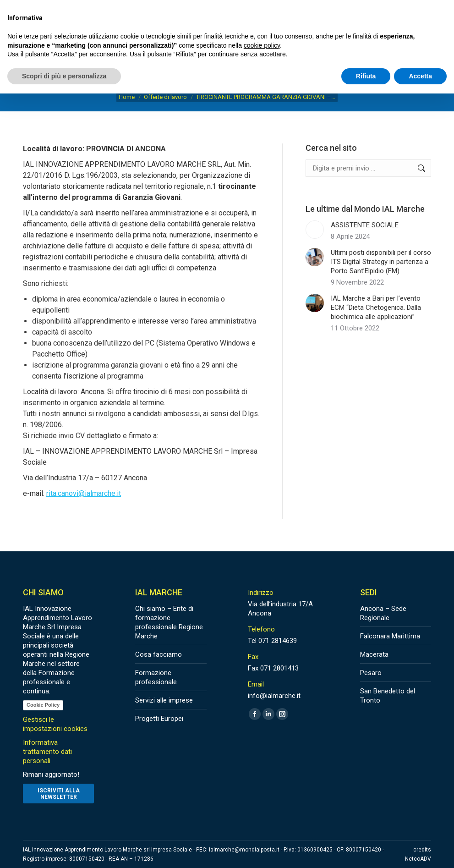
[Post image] (315, 230)
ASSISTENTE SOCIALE (365, 225)
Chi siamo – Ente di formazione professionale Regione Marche (169, 622)
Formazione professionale (156, 677)
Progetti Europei (159, 719)
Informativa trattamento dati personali (47, 752)
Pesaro (371, 673)
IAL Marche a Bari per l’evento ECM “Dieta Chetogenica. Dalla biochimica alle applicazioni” (376, 308)
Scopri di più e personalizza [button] (64, 76)
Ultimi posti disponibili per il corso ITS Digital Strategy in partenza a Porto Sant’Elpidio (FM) (381, 262)
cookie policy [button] (262, 45)
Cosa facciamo (159, 654)
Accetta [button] (420, 76)
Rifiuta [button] (366, 76)
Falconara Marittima (390, 636)
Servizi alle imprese (164, 700)
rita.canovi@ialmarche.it (84, 493)
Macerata (374, 654)
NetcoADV (418, 859)
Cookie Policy (43, 705)
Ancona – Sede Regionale (383, 613)
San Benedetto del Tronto (388, 696)
